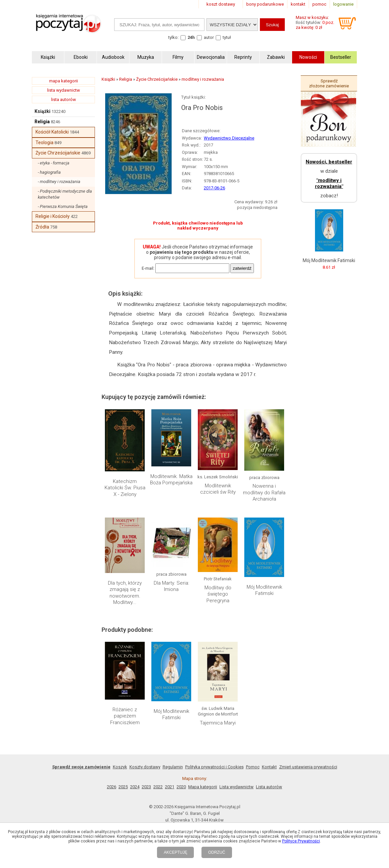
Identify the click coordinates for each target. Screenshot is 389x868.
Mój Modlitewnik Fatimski (264, 590)
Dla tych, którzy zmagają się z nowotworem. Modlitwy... (125, 593)
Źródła (42, 227)
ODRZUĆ (217, 852)
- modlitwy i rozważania (59, 182)
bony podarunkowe (265, 4)
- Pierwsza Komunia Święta (63, 206)
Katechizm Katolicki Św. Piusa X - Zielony (125, 488)
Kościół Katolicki (52, 132)
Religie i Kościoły (53, 216)
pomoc (319, 4)
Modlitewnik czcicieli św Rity (218, 489)
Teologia (44, 143)
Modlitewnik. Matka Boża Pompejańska (171, 480)
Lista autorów (269, 787)
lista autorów (64, 99)
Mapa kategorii (203, 787)
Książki (42, 111)
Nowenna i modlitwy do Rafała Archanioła (264, 492)
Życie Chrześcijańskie (58, 153)
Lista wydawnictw (236, 787)
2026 (112, 787)
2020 (181, 787)
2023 (146, 787)
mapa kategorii (64, 81)
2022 (158, 787)
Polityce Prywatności (301, 841)
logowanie (343, 4)
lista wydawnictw (64, 90)
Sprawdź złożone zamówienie (329, 83)
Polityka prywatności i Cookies (214, 767)
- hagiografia (49, 172)
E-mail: (148, 268)
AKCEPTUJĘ (175, 852)
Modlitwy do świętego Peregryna (218, 594)
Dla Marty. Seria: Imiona (171, 586)
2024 (135, 787)
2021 (170, 787)
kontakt (298, 4)
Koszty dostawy (145, 767)
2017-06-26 (214, 188)
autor (209, 37)
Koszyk (120, 767)
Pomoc (253, 767)
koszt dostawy (221, 4)
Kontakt (269, 767)
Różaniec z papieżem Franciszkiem (125, 716)
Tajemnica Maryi (218, 723)
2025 (123, 787)
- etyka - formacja (54, 163)
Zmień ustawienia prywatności (308, 767)
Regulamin (173, 767)
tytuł (227, 37)
